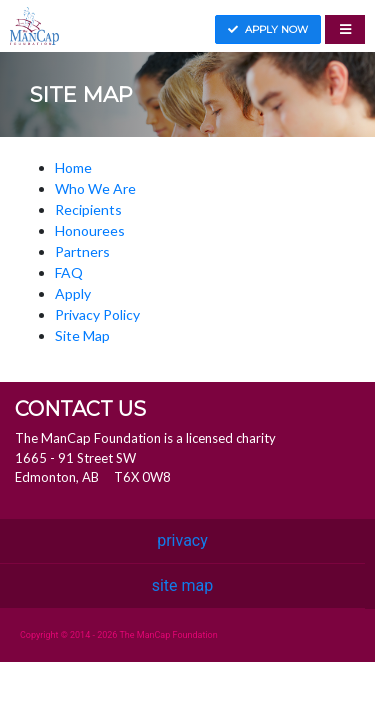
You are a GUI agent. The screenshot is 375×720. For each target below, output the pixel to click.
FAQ (69, 272)
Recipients (88, 209)
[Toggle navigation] (345, 29)
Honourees (90, 230)
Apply (73, 293)
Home (73, 167)
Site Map (82, 335)
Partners (82, 251)
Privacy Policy (97, 314)
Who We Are (95, 188)
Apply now (268, 29)
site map (183, 585)
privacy (182, 540)
